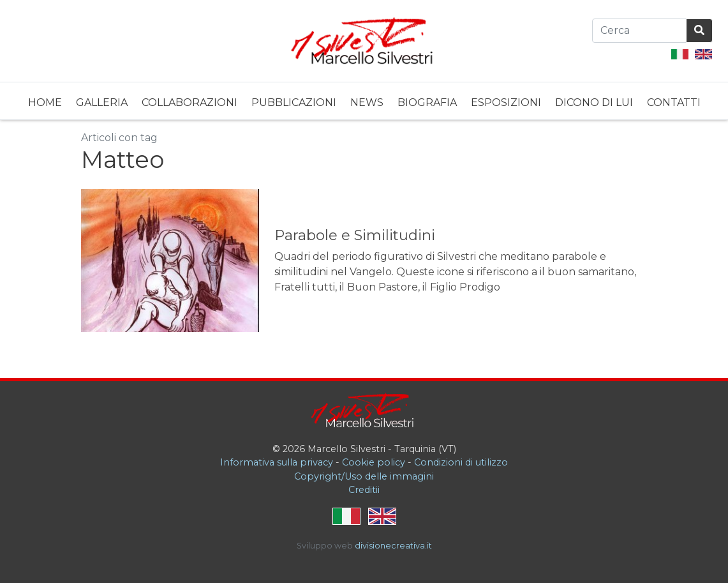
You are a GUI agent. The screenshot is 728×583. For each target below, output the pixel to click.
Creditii (364, 490)
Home (45, 102)
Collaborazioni (189, 102)
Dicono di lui (594, 102)
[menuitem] (45, 101)
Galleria (102, 102)
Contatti (674, 102)
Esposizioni (506, 102)
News (367, 102)
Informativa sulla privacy (277, 462)
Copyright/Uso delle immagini (364, 476)
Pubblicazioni (294, 102)
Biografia (427, 102)
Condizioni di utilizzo (461, 462)
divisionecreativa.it (393, 546)
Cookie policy (374, 462)
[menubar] (364, 101)
